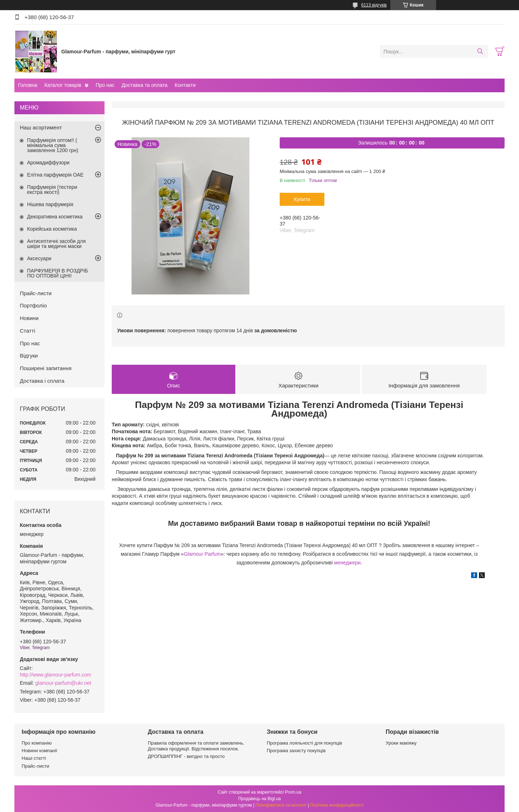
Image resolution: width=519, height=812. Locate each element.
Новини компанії (39, 751)
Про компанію (37, 743)
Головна (28, 85)
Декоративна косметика (55, 217)
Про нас (105, 85)
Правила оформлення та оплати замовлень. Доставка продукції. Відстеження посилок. (196, 746)
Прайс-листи (36, 293)
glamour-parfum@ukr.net (63, 683)
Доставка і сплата (42, 381)
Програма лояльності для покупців (304, 743)
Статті (28, 331)
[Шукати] (480, 52)
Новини (29, 318)
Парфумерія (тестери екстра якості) (52, 190)
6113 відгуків (374, 5)
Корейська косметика (52, 229)
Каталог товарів (63, 85)
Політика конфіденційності (337, 805)
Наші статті (34, 758)
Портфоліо (33, 305)
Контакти (185, 85)
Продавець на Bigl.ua (259, 799)
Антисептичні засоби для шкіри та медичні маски (56, 244)
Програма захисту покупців (296, 751)
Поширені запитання (46, 368)
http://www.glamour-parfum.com (56, 675)
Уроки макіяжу (401, 743)
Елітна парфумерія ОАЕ (55, 175)
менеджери (347, 563)
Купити (302, 199)
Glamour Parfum (202, 554)
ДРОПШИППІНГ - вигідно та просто (186, 756)
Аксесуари (39, 258)
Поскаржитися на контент (281, 805)
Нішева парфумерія (50, 204)
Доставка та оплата (144, 85)
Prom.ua (293, 792)
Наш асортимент (41, 127)
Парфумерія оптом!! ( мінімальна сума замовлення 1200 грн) (53, 145)
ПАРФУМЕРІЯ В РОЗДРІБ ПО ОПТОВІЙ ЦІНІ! (57, 273)
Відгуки (29, 356)
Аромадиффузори (48, 163)
